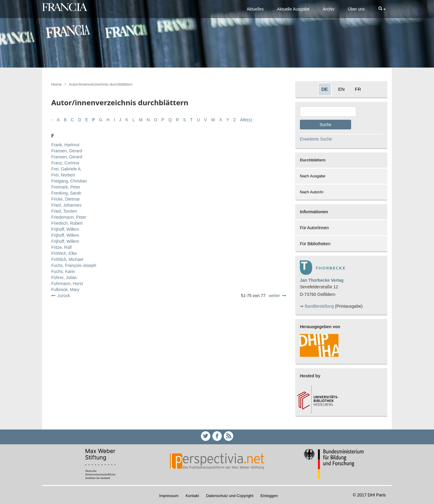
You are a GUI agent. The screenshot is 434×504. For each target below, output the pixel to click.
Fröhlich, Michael (67, 259)
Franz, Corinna (65, 163)
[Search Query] (328, 112)
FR (358, 89)
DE (325, 89)
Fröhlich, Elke (64, 253)
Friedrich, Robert (67, 223)
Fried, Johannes (66, 205)
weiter (274, 296)
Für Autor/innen (314, 228)
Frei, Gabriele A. (66, 169)
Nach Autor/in (312, 192)
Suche (325, 125)
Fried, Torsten (64, 211)
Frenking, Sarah (66, 193)
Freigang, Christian (69, 181)
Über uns (356, 9)
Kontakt (192, 496)
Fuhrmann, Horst (67, 284)
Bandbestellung (319, 306)
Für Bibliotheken (315, 244)
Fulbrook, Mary (65, 290)
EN (341, 89)
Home (57, 84)
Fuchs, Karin (63, 271)
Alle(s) (246, 120)
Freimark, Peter (66, 187)
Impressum (169, 496)
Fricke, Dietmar (66, 199)
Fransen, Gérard (67, 151)
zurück (64, 296)
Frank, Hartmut (65, 145)
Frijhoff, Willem (65, 229)
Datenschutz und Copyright (230, 496)
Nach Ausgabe (313, 176)
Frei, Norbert (63, 175)
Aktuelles (255, 9)
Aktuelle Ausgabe (293, 9)
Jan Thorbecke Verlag (322, 280)
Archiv (329, 9)
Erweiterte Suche (316, 139)
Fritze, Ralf (61, 247)
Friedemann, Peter (69, 217)
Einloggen (269, 496)
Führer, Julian (64, 277)
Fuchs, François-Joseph (74, 265)
